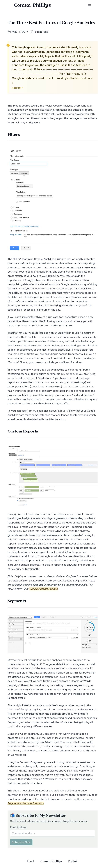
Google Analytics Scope (44, 589)
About (30, 861)
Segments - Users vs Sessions (26, 803)
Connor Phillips (32, 5)
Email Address (18, 827)
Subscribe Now (21, 842)
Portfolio (73, 861)
